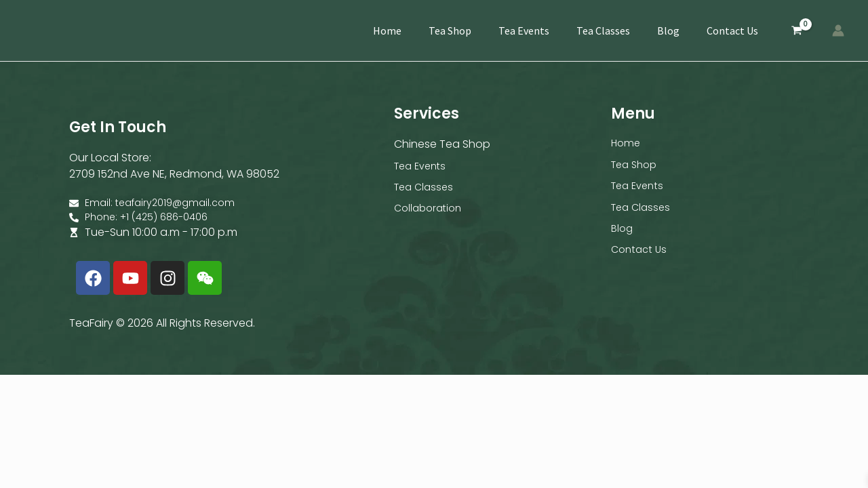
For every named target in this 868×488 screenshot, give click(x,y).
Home (387, 30)
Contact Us (732, 30)
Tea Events (524, 30)
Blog (668, 30)
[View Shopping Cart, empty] (796, 31)
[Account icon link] (838, 30)
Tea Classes (603, 30)
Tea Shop (450, 30)
